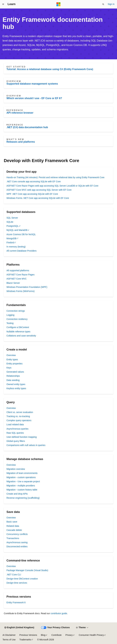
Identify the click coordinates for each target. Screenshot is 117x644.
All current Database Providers (22, 251)
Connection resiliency (17, 319)
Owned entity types (16, 384)
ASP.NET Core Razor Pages (20, 275)
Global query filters (16, 441)
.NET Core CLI (14, 575)
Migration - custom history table (22, 490)
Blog (43, 635)
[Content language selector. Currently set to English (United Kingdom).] (19, 628)
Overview (11, 355)
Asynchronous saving (17, 542)
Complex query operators (19, 420)
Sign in (111, 4)
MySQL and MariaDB (17, 230)
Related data (13, 526)
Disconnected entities (17, 546)
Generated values (15, 372)
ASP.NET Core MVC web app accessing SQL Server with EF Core (39, 190)
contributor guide (59, 613)
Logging (10, 315)
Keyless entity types (16, 388)
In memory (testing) (16, 247)
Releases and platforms (21, 142)
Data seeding (13, 380)
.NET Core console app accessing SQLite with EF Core (34, 181)
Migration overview (16, 469)
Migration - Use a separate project (23, 481)
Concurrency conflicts (17, 534)
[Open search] (103, 4)
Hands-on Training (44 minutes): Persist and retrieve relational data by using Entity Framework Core (55, 177)
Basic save (12, 522)
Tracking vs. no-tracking (18, 416)
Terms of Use (9, 640)
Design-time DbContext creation (22, 579)
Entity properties (14, 364)
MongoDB (11, 238)
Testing (10, 323)
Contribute (57, 635)
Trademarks (25, 640)
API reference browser (20, 113)
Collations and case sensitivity (21, 336)
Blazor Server (13, 283)
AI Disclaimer (9, 635)
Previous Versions (28, 635)
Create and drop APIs (17, 494)
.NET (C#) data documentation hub (27, 127)
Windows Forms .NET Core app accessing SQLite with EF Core (38, 198)
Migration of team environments (22, 473)
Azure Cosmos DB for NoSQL (21, 234)
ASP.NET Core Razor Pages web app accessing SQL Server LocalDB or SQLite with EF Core (52, 186)
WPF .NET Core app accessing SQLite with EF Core (32, 194)
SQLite (10, 222)
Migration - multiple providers (21, 486)
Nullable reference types (18, 332)
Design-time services (17, 583)
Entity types (12, 359)
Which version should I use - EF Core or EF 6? (34, 98)
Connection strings (16, 311)
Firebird (10, 243)
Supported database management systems (32, 84)
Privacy (69, 635)
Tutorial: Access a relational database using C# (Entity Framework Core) (50, 69)
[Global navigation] (3, 4)
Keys (9, 368)
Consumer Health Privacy (91, 635)
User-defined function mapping (22, 437)
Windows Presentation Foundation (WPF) (27, 287)
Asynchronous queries (17, 429)
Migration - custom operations (21, 477)
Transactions (13, 538)
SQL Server (12, 218)
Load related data (15, 424)
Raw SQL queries (15, 433)
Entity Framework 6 (16, 602)
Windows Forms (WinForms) (20, 291)
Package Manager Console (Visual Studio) (27, 570)
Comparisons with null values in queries (26, 445)
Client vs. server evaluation (20, 412)
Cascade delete (14, 530)
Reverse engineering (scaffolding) (23, 498)
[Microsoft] (58, 4)
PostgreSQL (12, 226)
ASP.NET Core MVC (17, 279)
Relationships (13, 376)
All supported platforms (18, 270)
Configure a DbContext (18, 327)
